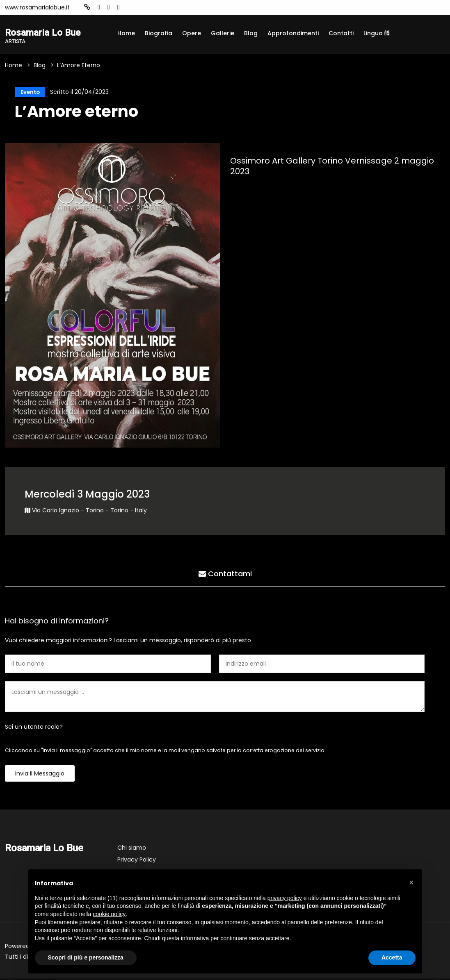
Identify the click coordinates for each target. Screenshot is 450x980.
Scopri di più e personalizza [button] (86, 957)
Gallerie (223, 33)
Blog (251, 33)
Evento (28, 93)
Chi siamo (132, 849)
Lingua (376, 33)
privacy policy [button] (285, 898)
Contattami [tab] (225, 574)
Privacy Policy (137, 861)
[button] (411, 882)
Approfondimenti (293, 33)
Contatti (341, 33)
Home (126, 33)
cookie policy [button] (109, 914)
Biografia (159, 33)
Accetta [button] (392, 957)
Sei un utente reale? (34, 728)
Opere (192, 33)
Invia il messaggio (40, 775)
